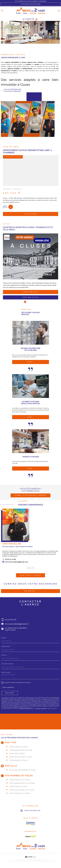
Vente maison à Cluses (18, 746)
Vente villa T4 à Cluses (18, 786)
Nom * (5, 638)
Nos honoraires (10, 861)
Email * (5, 655)
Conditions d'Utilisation (41, 708)
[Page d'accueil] (31, 11)
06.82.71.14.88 (10, 562)
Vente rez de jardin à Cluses (21, 756)
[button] (28, 570)
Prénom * (6, 646)
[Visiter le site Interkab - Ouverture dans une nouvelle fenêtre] (31, 836)
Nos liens (39, 861)
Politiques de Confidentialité (26, 708)
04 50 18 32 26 (11, 619)
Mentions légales (26, 861)
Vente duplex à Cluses (18, 760)
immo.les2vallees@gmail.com (16, 564)
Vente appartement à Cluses (21, 750)
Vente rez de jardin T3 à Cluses (22, 789)
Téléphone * (8, 664)
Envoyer (10, 693)
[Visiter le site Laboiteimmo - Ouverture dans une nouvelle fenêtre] (31, 857)
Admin (33, 861)
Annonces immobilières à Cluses (22, 770)
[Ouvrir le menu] (59, 11)
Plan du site (18, 861)
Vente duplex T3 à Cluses (20, 793)
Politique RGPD (46, 861)
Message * (7, 672)
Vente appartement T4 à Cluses (22, 783)
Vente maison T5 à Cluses (20, 779)
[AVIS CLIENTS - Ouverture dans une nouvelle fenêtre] (31, 823)
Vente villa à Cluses (17, 753)
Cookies (52, 861)
